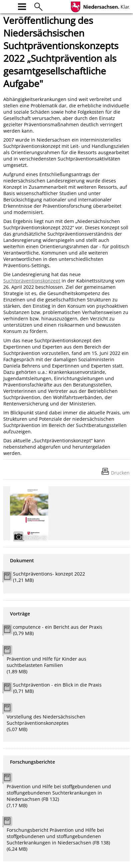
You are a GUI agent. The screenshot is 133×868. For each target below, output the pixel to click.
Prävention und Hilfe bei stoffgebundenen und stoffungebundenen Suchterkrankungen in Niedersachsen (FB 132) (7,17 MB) (59, 796)
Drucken (120, 473)
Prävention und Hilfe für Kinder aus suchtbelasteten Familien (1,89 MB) (46, 665)
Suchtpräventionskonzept (32, 281)
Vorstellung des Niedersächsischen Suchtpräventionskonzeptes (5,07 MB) (46, 723)
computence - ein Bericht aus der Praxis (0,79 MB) (58, 630)
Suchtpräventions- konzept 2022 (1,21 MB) (49, 577)
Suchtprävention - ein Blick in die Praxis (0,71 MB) (57, 688)
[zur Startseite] (7, 6)
